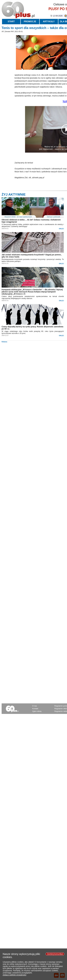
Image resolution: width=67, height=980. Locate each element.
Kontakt (35, 709)
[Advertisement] (34, 362)
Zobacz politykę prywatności (14, 975)
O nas (35, 706)
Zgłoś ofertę (37, 711)
